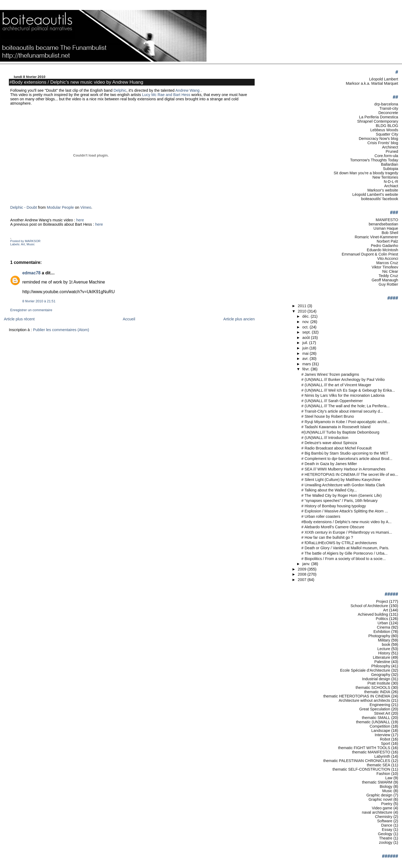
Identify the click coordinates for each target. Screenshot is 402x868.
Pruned (392, 151)
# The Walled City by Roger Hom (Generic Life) (341, 495)
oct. (306, 327)
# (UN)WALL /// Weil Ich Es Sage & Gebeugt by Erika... (348, 390)
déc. (306, 316)
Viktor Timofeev (385, 267)
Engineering (380, 705)
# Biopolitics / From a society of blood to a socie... (344, 559)
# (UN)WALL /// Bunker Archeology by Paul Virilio (343, 380)
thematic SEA (378, 765)
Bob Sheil (390, 233)
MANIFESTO (387, 220)
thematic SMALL (376, 718)
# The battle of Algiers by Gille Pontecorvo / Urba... (344, 553)
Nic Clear (390, 271)
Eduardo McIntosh (383, 250)
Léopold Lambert (384, 79)
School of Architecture (369, 606)
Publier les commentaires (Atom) (61, 330)
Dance (387, 825)
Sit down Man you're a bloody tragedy (366, 173)
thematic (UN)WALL (373, 722)
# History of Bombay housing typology (334, 506)
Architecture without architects (365, 700)
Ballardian (390, 164)
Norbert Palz (387, 241)
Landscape (381, 731)
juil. (306, 343)
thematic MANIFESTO (371, 752)
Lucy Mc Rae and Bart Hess (166, 95)
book (386, 644)
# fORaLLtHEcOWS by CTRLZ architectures (339, 543)
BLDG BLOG (387, 126)
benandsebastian (383, 224)
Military (384, 640)
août (307, 338)
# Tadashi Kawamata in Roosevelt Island (336, 427)
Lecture (384, 649)
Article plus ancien (239, 319)
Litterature (381, 657)
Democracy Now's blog (378, 139)
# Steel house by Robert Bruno (328, 416)
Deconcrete (388, 113)
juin (306, 348)
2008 (303, 574)
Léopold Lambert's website (375, 194)
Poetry (387, 804)
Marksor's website (383, 190)
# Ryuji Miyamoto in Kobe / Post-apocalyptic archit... (346, 422)
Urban (383, 623)
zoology (386, 842)
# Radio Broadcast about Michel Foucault (337, 448)
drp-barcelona (386, 104)
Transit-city (389, 108)
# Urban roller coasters (321, 516)
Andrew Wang (188, 90)
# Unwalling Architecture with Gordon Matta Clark (343, 485)
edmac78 (31, 273)
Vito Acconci (388, 258)
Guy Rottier (388, 284)
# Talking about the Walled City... (329, 490)
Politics (382, 619)
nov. (306, 322)
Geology (385, 834)
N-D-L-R (391, 182)
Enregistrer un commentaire (31, 310)
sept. (307, 332)
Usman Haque (386, 228)
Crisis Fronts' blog (383, 143)
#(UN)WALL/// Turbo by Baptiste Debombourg (340, 432)
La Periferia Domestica (378, 117)
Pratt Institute (379, 683)
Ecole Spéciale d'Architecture (365, 670)
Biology (386, 786)
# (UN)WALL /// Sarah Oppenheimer (332, 401)
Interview (383, 735)
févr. (306, 369)
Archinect (390, 147)
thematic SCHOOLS (373, 688)
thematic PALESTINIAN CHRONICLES (357, 761)
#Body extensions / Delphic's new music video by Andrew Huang (76, 82)
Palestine (382, 662)
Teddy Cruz (388, 276)
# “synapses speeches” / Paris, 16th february (339, 501)
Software (385, 821)
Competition (380, 726)
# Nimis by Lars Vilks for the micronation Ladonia (343, 395)
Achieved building (373, 614)
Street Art (382, 713)
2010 (303, 311)
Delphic (120, 90)
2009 (303, 569)
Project (382, 601)
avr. (306, 359)
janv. (307, 564)
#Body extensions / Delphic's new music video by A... (346, 522)
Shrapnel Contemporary (378, 121)
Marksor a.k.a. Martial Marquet (372, 83)
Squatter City (387, 134)
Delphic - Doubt (24, 207)
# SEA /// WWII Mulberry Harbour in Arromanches (344, 469)
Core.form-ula (386, 156)
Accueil (129, 319)
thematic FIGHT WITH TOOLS (364, 748)
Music (31, 244)
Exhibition (382, 632)
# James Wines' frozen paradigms (330, 374)
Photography (379, 636)
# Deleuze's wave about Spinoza (329, 443)
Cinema (384, 627)
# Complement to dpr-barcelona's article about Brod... (347, 459)
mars (307, 364)
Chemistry (384, 817)
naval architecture (377, 812)
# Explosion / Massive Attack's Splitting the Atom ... (345, 511)
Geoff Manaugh (385, 280)
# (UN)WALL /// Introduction (325, 438)
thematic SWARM (377, 782)
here (80, 220)
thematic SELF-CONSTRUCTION (361, 769)
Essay (387, 830)
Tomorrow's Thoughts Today (374, 160)
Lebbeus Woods (384, 130)
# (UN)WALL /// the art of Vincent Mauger (336, 385)
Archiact (391, 186)
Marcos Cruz (387, 263)
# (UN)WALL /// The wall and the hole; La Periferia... (346, 406)
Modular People (60, 207)
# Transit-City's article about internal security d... (342, 411)
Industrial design (376, 679)
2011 (303, 306)
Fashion (383, 774)
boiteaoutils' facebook (380, 199)
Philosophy (381, 666)
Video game (382, 808)
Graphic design (379, 795)
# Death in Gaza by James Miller (329, 464)
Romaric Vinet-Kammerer (376, 237)
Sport (386, 743)
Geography (381, 675)
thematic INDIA (377, 692)
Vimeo (86, 207)
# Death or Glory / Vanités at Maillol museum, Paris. (345, 548)
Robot (385, 739)
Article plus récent (19, 319)
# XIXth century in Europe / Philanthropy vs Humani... (347, 532)
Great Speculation (375, 709)
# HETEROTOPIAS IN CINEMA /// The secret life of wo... (350, 474)
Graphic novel (380, 799)
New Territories (385, 177)
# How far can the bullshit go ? (327, 537)
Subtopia (391, 169)
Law (389, 778)
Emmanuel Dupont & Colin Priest (370, 254)
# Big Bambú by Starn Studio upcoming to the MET (345, 453)
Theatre (386, 838)
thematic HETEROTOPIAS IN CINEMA (357, 696)
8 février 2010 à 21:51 (39, 301)
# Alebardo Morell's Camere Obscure (333, 527)
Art (23, 244)
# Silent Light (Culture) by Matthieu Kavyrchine (341, 480)
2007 (303, 580)
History (384, 653)
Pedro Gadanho (384, 246)
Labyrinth (382, 756)
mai (306, 353)
